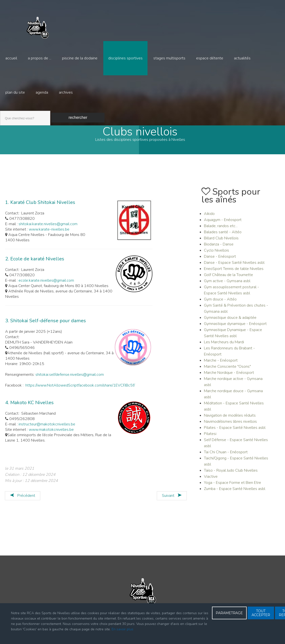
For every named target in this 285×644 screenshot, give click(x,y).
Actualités (242, 58)
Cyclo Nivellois (216, 255)
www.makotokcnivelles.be (51, 434)
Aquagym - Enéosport (223, 224)
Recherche (0, 110)
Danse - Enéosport (220, 261)
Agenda (42, 92)
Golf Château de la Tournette (228, 279)
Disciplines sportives (125, 58)
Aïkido (209, 218)
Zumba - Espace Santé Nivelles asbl (235, 493)
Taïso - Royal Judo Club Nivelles (231, 475)
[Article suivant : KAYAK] (172, 500)
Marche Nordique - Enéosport (229, 377)
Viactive (211, 481)
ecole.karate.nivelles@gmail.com (47, 285)
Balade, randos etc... (221, 230)
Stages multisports (169, 58)
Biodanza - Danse (219, 249)
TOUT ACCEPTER (261, 613)
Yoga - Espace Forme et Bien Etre (232, 487)
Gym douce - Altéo (220, 304)
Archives (66, 92)
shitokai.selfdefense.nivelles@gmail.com (70, 379)
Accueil (11, 58)
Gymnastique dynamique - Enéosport (235, 328)
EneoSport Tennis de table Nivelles (234, 273)
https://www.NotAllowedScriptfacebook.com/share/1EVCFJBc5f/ (80, 390)
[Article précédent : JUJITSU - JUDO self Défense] (23, 500)
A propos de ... (40, 58)
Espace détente (210, 58)
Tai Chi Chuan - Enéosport (226, 456)
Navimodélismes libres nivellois (230, 426)
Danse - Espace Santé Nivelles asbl (234, 267)
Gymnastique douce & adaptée (230, 322)
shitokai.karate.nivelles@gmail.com (48, 228)
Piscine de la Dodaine (80, 58)
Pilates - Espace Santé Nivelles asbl (235, 432)
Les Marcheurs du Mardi (224, 346)
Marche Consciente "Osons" (227, 371)
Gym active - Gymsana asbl (227, 285)
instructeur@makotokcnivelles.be (47, 429)
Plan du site (15, 92)
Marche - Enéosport (221, 365)
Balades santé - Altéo (223, 236)
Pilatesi (210, 438)
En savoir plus (122, 629)
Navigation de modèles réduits (230, 420)
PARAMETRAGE (229, 613)
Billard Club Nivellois (221, 243)
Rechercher (78, 117)
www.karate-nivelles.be (49, 234)
